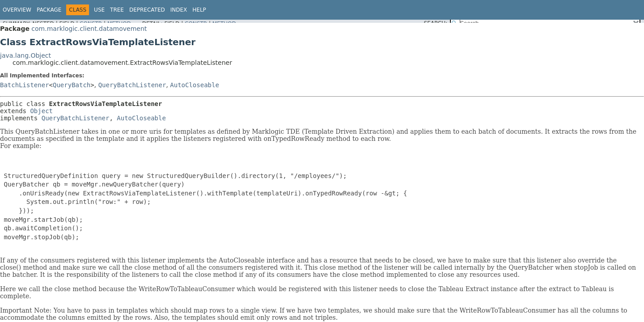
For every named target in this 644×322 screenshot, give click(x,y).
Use (99, 10)
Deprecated (147, 10)
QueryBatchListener (132, 85)
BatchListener (25, 85)
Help (199, 10)
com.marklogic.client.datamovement (89, 29)
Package (49, 10)
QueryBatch (72, 85)
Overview (17, 10)
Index (179, 10)
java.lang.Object (25, 55)
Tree (117, 10)
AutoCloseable (195, 85)
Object (41, 111)
